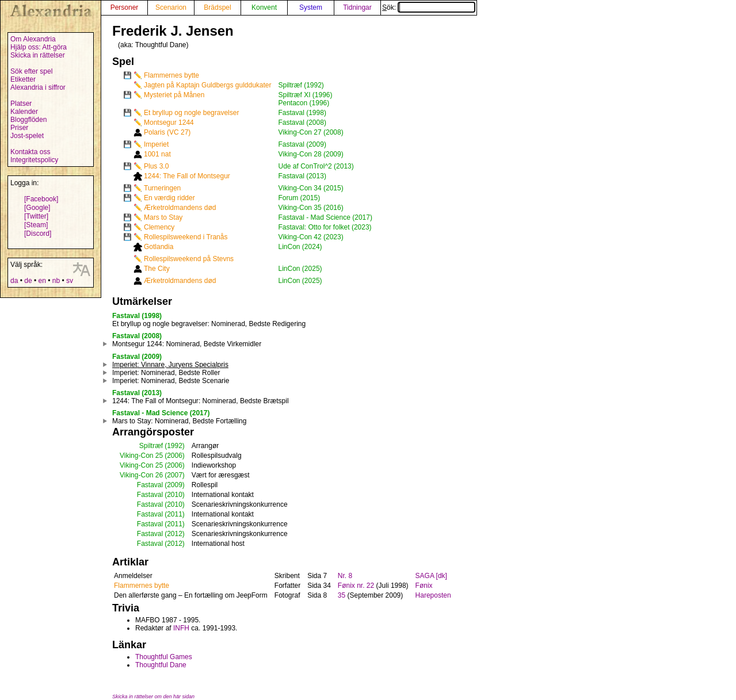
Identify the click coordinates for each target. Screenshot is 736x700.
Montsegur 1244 (169, 123)
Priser (19, 128)
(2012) (175, 534)
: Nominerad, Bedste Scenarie (171, 381)
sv (70, 281)
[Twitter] (36, 216)
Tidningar (357, 7)
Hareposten (433, 595)
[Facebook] (41, 199)
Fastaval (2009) (302, 144)
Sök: (429, 7)
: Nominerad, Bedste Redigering (209, 324)
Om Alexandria (33, 39)
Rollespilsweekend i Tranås (186, 237)
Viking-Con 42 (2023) (311, 237)
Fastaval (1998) (302, 113)
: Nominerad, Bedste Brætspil (201, 401)
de (28, 281)
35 (342, 595)
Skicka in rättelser (38, 55)
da (14, 281)
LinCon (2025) (300, 269)
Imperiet (156, 144)
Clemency (159, 227)
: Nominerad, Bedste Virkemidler (187, 344)
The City (157, 269)
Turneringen (162, 188)
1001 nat (157, 154)
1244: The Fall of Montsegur (187, 176)
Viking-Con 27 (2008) (311, 132)
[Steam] (36, 225)
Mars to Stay (163, 217)
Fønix (424, 586)
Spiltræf (151, 446)
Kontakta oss (30, 152)
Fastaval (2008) (302, 123)
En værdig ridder (169, 198)
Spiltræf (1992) (301, 85)
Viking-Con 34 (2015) (311, 188)
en (42, 281)
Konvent (264, 7)
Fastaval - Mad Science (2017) (325, 217)
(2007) (175, 475)
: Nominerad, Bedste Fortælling (179, 421)
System (311, 7)
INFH (181, 628)
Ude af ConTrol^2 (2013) (316, 166)
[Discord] (38, 234)
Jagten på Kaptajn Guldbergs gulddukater (208, 85)
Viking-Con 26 (141, 475)
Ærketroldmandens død (180, 208)
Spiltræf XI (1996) (306, 95)
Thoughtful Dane (161, 665)
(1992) (175, 446)
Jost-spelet (27, 136)
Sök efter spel (31, 71)
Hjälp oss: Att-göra (39, 47)
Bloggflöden (28, 120)
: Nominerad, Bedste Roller (166, 373)
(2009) (175, 485)
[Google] (37, 208)
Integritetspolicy (34, 160)
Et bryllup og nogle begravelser (191, 113)
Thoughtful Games (164, 657)
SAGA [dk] (431, 576)
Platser (21, 104)
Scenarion (171, 7)
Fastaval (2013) (302, 176)
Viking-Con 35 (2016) (311, 208)
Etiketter (23, 79)
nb (56, 281)
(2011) (175, 514)
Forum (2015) (300, 198)
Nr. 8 (345, 576)
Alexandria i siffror (38, 87)
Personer (125, 7)
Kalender (24, 112)
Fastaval (150, 485)
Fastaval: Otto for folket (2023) (325, 227)
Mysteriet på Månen (174, 95)
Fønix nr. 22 (356, 586)
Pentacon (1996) (304, 103)
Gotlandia (159, 247)
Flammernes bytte (171, 75)
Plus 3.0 (156, 166)
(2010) (175, 495)
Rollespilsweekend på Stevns (189, 259)
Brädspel (217, 7)
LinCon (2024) (300, 247)
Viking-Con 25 (141, 456)
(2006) (175, 456)
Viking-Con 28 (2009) (311, 154)
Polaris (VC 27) (167, 132)
